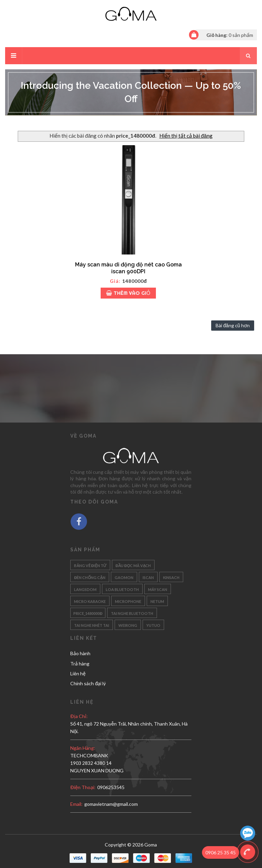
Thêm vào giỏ (128, 293)
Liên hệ (78, 673)
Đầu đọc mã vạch (133, 565)
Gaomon (124, 577)
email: (76, 804)
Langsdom (85, 589)
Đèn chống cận (90, 577)
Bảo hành (80, 653)
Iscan (148, 577)
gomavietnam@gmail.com (111, 804)
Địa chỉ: (79, 716)
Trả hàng (80, 664)
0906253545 (111, 787)
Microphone (128, 601)
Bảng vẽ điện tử (90, 565)
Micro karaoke (90, 601)
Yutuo (153, 625)
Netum (157, 601)
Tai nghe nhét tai (92, 625)
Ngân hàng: (83, 748)
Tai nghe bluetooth (132, 613)
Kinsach (171, 577)
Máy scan (158, 589)
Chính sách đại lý (88, 683)
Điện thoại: (83, 787)
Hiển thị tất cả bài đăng (186, 136)
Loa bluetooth (122, 589)
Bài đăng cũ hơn (232, 325)
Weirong (128, 625)
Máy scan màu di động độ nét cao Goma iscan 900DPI (128, 268)
